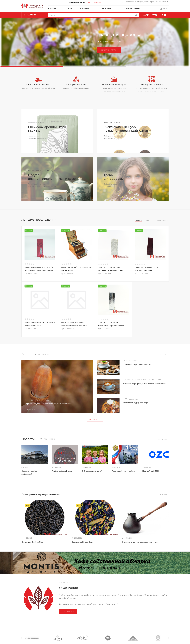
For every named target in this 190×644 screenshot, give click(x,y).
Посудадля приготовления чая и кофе (52, 177)
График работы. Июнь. (62, 471)
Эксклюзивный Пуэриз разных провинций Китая (126, 129)
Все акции (164, 495)
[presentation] (22, 638)
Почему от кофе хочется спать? (137, 364)
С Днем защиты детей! (92, 471)
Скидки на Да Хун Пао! (32, 542)
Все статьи (164, 355)
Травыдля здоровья (114, 177)
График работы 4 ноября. (124, 471)
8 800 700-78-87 (77, 3)
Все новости (163, 439)
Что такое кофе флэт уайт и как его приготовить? (145, 384)
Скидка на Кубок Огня (83, 542)
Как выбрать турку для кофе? (136, 403)
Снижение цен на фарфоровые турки (140, 542)
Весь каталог (163, 220)
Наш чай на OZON (150, 471)
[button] (32, 66)
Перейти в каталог (109, 50)
